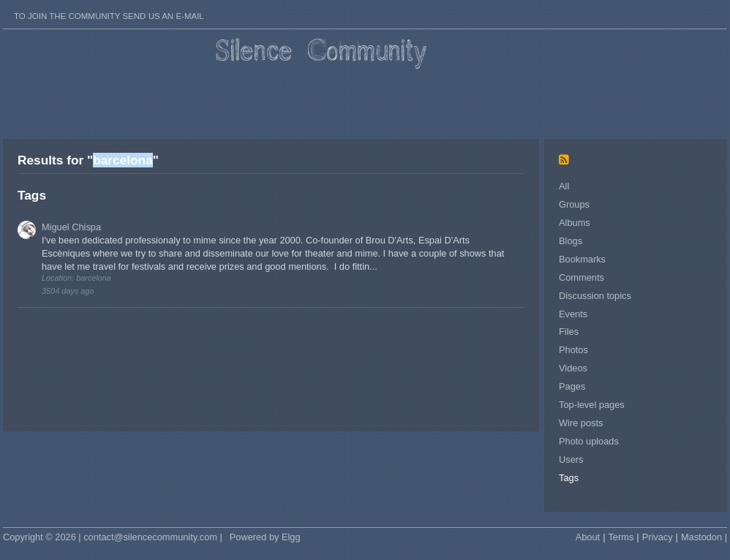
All (564, 186)
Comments (582, 277)
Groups (574, 204)
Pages (572, 386)
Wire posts (581, 423)
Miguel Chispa (71, 227)
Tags (569, 478)
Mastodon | (704, 537)
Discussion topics (595, 296)
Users (571, 459)
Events (573, 314)
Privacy (658, 537)
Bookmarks (582, 259)
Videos (573, 368)
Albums (575, 223)
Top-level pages (592, 405)
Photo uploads (589, 441)
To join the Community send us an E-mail (109, 16)
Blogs (571, 241)
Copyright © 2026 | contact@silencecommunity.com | (113, 537)
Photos (573, 350)
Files (569, 332)
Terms (621, 537)
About (588, 537)
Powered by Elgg (265, 537)
